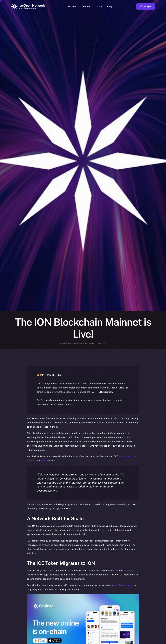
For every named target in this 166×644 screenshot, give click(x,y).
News (92, 344)
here (72, 404)
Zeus (43, 461)
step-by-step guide (124, 585)
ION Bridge (128, 570)
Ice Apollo (65, 344)
